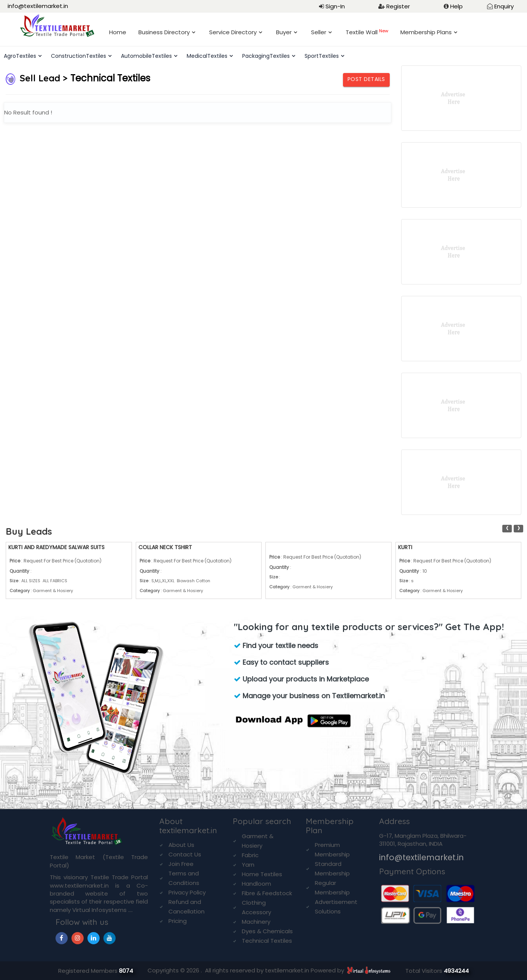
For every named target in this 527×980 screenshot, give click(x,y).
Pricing (178, 921)
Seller (319, 32)
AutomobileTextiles (146, 56)
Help (456, 6)
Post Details (366, 79)
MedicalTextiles (207, 56)
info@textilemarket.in (38, 6)
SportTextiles (322, 56)
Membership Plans (426, 32)
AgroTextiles (20, 56)
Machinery (256, 922)
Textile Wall (367, 32)
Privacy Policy (187, 892)
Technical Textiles (267, 941)
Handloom (256, 884)
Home (118, 32)
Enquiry (504, 6)
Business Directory (164, 32)
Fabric (250, 855)
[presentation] (507, 529)
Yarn (248, 865)
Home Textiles (262, 874)
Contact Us (185, 854)
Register (398, 6)
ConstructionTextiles (79, 56)
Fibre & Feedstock (267, 893)
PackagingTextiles (266, 56)
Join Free (181, 864)
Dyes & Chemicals (267, 931)
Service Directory (233, 32)
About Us (181, 845)
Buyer (284, 32)
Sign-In (335, 6)
